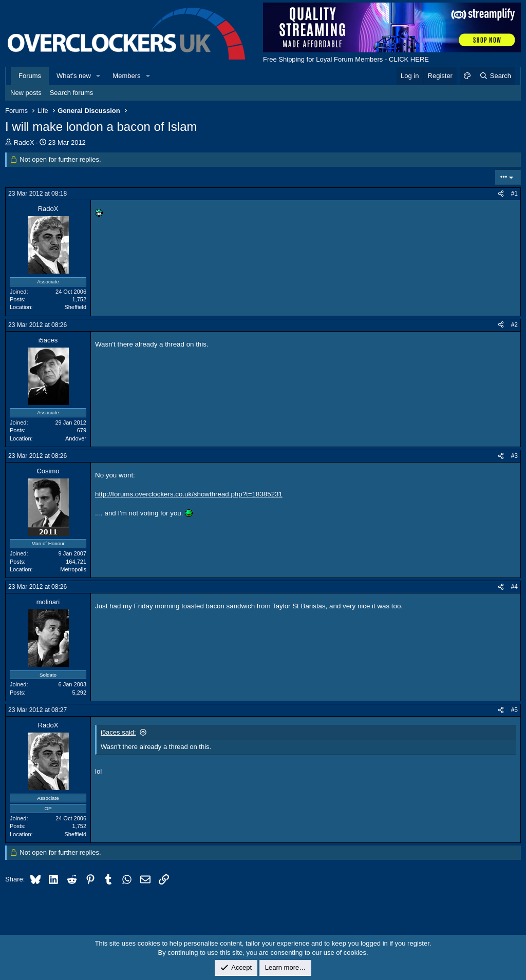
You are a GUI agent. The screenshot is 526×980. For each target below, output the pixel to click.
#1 (514, 194)
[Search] (495, 76)
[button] (99, 76)
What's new (74, 76)
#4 (514, 587)
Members (126, 76)
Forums (30, 76)
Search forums (72, 93)
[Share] (501, 194)
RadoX (24, 142)
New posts (26, 93)
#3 (514, 456)
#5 (514, 710)
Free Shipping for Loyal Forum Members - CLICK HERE (346, 59)
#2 (514, 325)
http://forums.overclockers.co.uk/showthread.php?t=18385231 (189, 494)
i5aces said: (118, 732)
